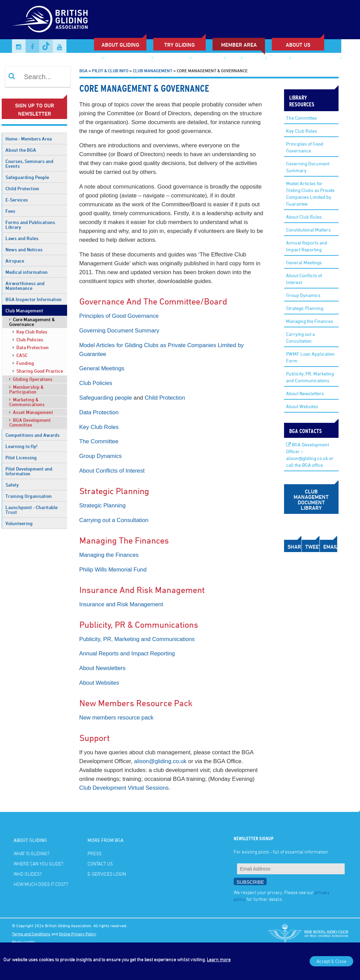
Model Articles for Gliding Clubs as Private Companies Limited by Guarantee (310, 194)
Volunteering (19, 523)
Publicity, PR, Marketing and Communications (137, 639)
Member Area (239, 45)
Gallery (253, 59)
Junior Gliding (171, 59)
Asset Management (31, 412)
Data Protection (31, 347)
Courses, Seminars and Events (29, 164)
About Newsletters (103, 668)
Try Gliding (179, 45)
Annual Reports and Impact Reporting (127, 654)
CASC (20, 355)
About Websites (99, 683)
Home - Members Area (29, 139)
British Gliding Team (315, 59)
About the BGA (21, 150)
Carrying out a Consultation (114, 520)
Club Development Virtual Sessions (124, 788)
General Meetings (102, 368)
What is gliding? (32, 853)
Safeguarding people (106, 398)
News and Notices (24, 249)
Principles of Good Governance (119, 316)
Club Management (24, 310)
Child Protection (22, 188)
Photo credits (24, 942)
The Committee (99, 441)
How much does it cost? (41, 884)
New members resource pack (116, 718)
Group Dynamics (101, 456)
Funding (23, 363)
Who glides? (28, 874)
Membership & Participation (26, 389)
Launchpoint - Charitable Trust (32, 510)
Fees (10, 211)
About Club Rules (304, 217)
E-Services (17, 200)
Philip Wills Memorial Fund (113, 570)
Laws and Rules (22, 238)
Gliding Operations (31, 379)
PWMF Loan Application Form (310, 357)
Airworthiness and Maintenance (25, 286)
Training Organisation (29, 496)
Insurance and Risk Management (121, 604)
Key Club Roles (30, 332)
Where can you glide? (38, 864)
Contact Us (100, 864)
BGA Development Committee (30, 422)
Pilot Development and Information (29, 471)
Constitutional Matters (308, 230)
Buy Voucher (207, 59)
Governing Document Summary (119, 331)
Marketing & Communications (27, 402)
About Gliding (120, 45)
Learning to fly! (21, 446)
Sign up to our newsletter (35, 109)
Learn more (219, 959)
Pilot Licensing (21, 457)
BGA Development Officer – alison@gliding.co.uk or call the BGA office (310, 455)
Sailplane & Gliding (127, 59)
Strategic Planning (103, 506)
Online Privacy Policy (77, 934)
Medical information (27, 272)
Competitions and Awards (33, 435)
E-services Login (37, 69)
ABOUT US (298, 45)
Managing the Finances (109, 555)
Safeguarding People (27, 177)
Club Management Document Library (311, 500)
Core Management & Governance (32, 322)
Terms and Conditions (31, 934)
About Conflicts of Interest (112, 471)
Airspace (15, 261)
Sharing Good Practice (38, 371)
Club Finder (86, 59)
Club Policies (28, 339)
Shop (233, 59)
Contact (278, 59)
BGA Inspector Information (34, 299)
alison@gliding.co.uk (160, 761)
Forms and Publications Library (30, 225)
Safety (12, 485)
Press (95, 853)
